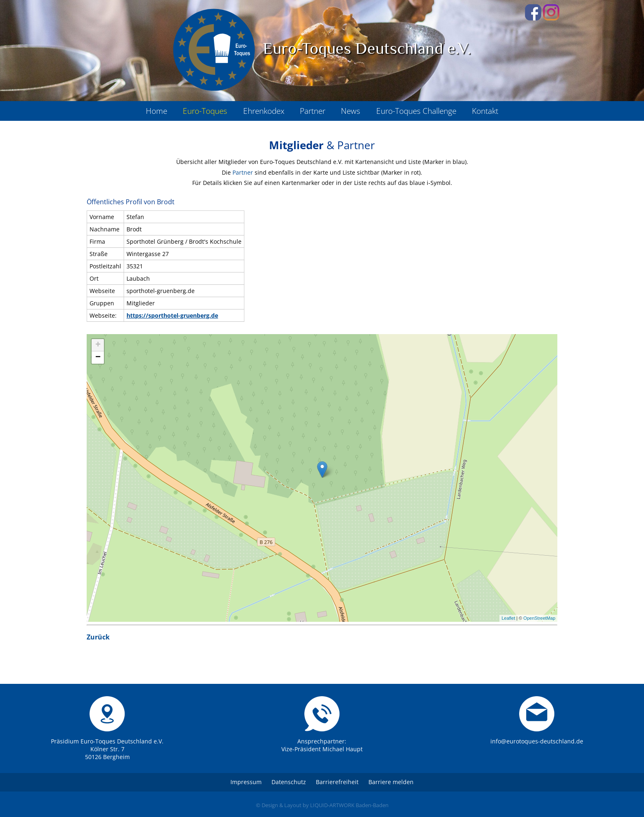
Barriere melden (391, 782)
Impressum (246, 782)
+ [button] (98, 345)
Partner (243, 172)
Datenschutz (289, 782)
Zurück (98, 637)
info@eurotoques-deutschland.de (537, 741)
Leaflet (508, 618)
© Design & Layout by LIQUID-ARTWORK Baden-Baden (322, 805)
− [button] (98, 358)
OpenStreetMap (539, 618)
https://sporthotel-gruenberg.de (172, 315)
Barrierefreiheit (337, 782)
